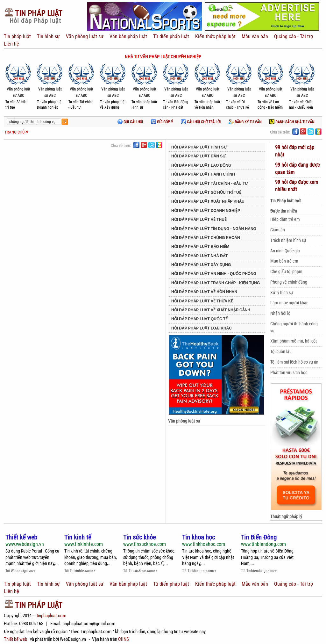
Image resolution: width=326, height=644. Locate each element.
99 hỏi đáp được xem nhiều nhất (297, 186)
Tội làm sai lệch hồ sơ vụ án (294, 362)
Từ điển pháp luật (170, 36)
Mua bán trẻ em (284, 261)
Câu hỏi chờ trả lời (201, 122)
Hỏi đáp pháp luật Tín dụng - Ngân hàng (214, 229)
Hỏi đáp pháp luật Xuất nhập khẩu (208, 201)
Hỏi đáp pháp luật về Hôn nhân (204, 292)
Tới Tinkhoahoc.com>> (199, 571)
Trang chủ (14, 132)
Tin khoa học (198, 537)
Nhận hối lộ (280, 313)
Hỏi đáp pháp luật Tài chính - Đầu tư (209, 184)
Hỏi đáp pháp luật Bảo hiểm (200, 247)
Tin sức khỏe (139, 537)
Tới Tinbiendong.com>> (259, 571)
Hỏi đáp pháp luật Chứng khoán (206, 238)
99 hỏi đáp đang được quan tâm (297, 169)
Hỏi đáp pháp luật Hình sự (199, 147)
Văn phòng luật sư (84, 36)
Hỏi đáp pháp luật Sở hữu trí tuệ (206, 192)
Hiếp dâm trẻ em (285, 219)
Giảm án (278, 230)
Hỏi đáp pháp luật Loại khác (202, 328)
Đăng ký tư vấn (245, 122)
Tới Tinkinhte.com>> (80, 571)
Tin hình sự (48, 36)
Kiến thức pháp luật (215, 36)
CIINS (124, 639)
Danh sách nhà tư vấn (292, 122)
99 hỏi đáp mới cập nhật (295, 151)
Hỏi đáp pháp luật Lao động (201, 165)
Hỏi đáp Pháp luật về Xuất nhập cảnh (211, 310)
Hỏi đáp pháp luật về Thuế (199, 220)
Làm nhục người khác (289, 303)
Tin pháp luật (18, 36)
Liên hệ (11, 44)
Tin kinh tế (78, 537)
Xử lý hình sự (282, 293)
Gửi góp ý (162, 122)
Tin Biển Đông (259, 537)
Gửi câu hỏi (130, 122)
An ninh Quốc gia (285, 251)
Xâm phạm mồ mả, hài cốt (294, 341)
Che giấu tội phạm (286, 271)
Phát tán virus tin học (289, 373)
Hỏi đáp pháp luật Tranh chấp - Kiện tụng (216, 283)
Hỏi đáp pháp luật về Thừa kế (202, 301)
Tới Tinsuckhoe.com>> (140, 571)
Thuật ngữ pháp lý (286, 517)
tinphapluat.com (51, 616)
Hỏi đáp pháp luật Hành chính (203, 174)
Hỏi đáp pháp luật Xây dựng (201, 265)
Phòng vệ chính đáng (289, 282)
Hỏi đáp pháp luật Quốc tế (199, 319)
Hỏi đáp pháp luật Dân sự (198, 156)
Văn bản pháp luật (128, 36)
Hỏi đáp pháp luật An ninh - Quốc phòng (214, 274)
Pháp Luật (33, 13)
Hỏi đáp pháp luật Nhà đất (199, 256)
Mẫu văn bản (254, 36)
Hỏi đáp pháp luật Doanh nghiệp (206, 211)
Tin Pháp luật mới (286, 201)
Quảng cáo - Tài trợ (293, 36)
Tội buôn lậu (281, 351)
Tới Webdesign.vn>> (21, 571)
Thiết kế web (21, 537)
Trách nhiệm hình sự (288, 240)
